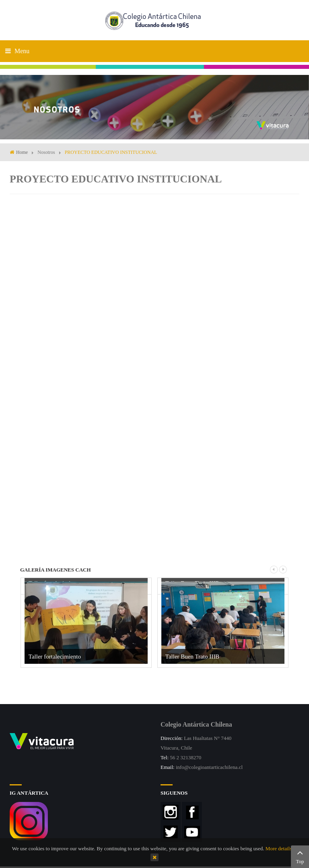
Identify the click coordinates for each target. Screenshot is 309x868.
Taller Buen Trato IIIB (192, 657)
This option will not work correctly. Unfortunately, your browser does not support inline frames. (154, 363)
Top (300, 856)
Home (22, 152)
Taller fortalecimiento (55, 657)
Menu (17, 51)
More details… (281, 848)
